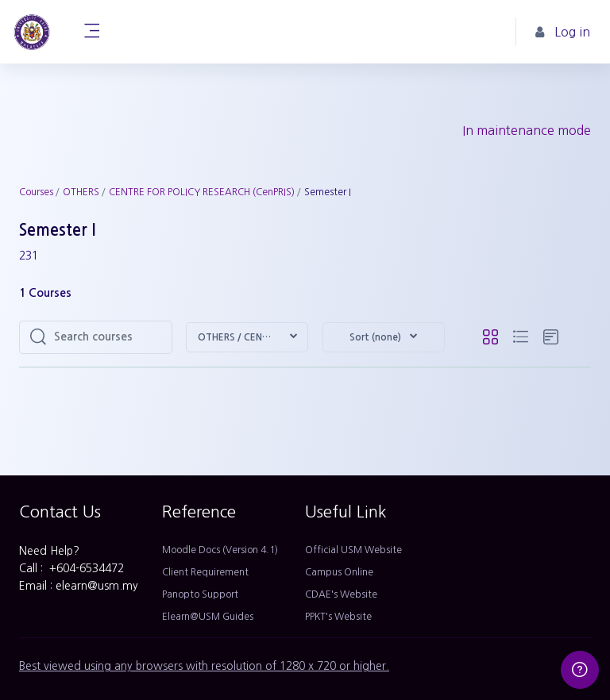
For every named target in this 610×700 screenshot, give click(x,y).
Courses (36, 192)
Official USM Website (353, 550)
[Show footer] (580, 670)
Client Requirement (205, 572)
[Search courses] (108, 337)
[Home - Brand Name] (32, 32)
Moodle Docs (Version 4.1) (220, 550)
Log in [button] (563, 32)
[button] (247, 338)
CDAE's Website (341, 594)
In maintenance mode (527, 130)
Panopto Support (200, 594)
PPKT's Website (338, 617)
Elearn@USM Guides (208, 617)
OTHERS (81, 192)
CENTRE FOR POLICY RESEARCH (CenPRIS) (202, 192)
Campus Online (339, 572)
